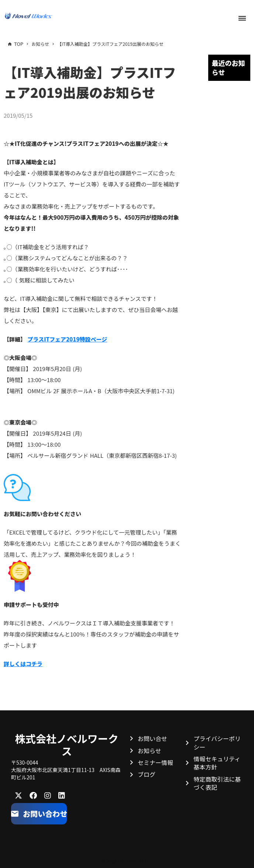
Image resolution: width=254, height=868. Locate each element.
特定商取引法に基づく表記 (217, 783)
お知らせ (150, 751)
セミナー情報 (155, 762)
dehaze (242, 18)
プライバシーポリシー (217, 742)
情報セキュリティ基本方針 (217, 763)
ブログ (147, 774)
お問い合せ (152, 738)
